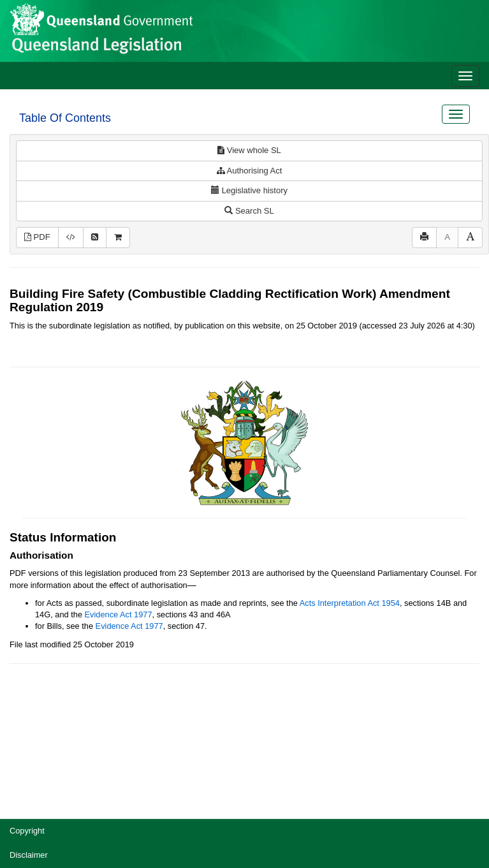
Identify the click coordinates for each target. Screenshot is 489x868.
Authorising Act (250, 171)
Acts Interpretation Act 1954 (350, 603)
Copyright (27, 831)
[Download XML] (71, 238)
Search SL (249, 211)
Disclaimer (29, 855)
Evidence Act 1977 (119, 614)
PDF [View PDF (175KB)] (37, 237)
